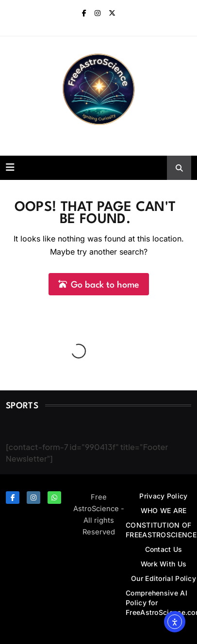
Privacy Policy (163, 496)
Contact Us (164, 549)
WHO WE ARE (164, 510)
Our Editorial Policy (164, 578)
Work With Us (164, 564)
